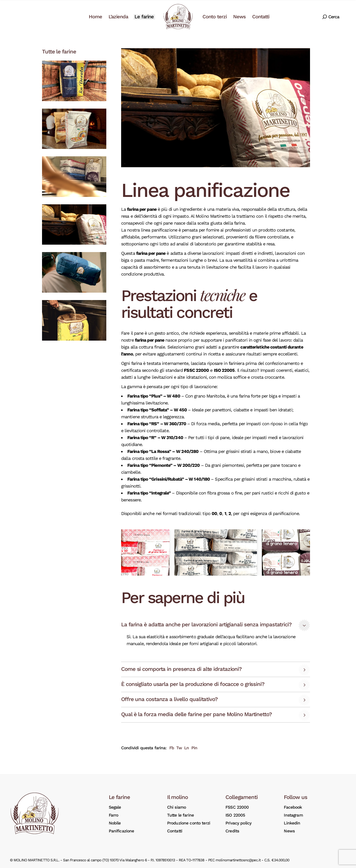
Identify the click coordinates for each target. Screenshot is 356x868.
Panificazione (122, 831)
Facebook (293, 807)
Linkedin (292, 823)
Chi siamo (177, 807)
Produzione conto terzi (189, 823)
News (289, 831)
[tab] (216, 625)
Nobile (115, 823)
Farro (114, 815)
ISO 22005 (235, 815)
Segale (115, 807)
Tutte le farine (180, 815)
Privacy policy (238, 823)
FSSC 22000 (237, 807)
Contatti (175, 831)
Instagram (293, 815)
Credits (232, 831)
